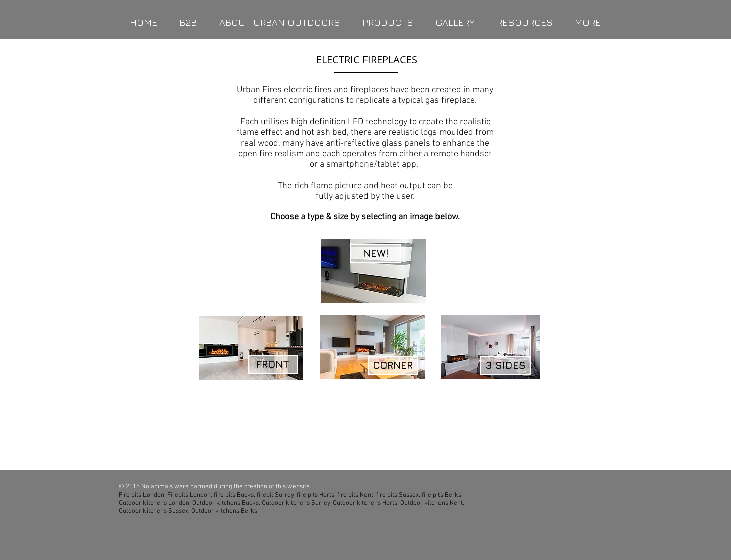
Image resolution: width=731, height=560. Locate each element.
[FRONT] (273, 364)
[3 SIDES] (505, 365)
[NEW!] (376, 253)
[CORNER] (393, 365)
